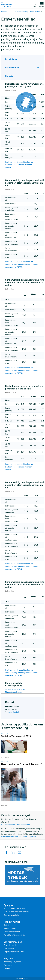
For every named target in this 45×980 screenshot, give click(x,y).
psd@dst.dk (14, 712)
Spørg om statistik (11, 915)
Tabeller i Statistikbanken (16, 689)
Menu (42, 5)
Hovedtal (9, 76)
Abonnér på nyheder (12, 962)
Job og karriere (10, 928)
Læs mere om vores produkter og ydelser (19, 837)
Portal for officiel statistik (14, 935)
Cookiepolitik (9, 948)
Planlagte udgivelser (14, 692)
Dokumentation (12, 68)
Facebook (8, 965)
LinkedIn (7, 968)
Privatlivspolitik (10, 945)
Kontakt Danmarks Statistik (15, 908)
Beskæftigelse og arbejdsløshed (27, 11)
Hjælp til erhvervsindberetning (16, 912)
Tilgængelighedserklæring (15, 952)
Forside (4, 11)
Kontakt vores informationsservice (16, 825)
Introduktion (11, 59)
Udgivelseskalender (12, 932)
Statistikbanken (10, 925)
